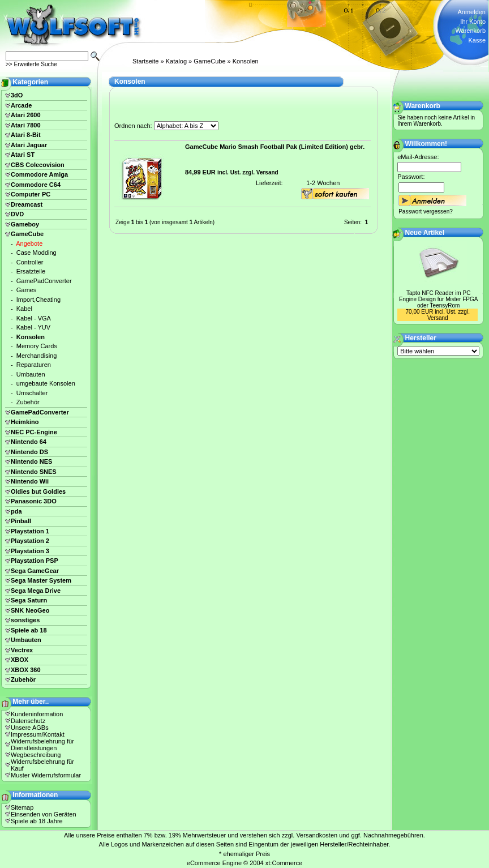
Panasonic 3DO (34, 501)
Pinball (21, 521)
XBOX (20, 660)
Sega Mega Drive (36, 591)
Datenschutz (28, 721)
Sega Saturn (29, 600)
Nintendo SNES (34, 472)
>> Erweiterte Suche (31, 64)
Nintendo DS (29, 452)
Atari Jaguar (29, 145)
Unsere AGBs (30, 728)
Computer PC (31, 194)
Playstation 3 (30, 551)
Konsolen (246, 61)
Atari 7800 (26, 125)
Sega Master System (41, 580)
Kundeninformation (37, 714)
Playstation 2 (30, 541)
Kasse (477, 40)
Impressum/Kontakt (38, 734)
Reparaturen (34, 365)
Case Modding (37, 253)
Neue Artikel (425, 233)
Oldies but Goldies (38, 491)
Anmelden (471, 12)
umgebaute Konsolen (46, 383)
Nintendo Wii (30, 481)
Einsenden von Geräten (44, 814)
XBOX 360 (26, 670)
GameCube (209, 61)
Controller (30, 262)
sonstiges (25, 620)
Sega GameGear (35, 571)
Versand (267, 172)
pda (16, 511)
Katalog (176, 61)
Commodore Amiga (39, 174)
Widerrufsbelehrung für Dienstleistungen (42, 745)
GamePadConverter (44, 281)
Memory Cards (37, 346)
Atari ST (23, 155)
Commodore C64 (36, 185)
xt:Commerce (284, 863)
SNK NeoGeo (30, 610)
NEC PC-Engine (34, 432)
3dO (17, 95)
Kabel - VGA (34, 318)
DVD (17, 214)
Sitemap (22, 807)
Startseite (145, 61)
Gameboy (25, 224)
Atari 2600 (26, 115)
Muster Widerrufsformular (46, 775)
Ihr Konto (473, 22)
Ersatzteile (31, 271)
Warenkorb (471, 31)
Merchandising (37, 356)
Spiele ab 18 (29, 630)
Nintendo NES (31, 461)
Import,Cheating (38, 300)
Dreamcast (27, 204)
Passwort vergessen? (426, 211)
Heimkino (25, 422)
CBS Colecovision (38, 165)
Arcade (21, 105)
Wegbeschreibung (36, 755)
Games (26, 290)
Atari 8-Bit (26, 135)
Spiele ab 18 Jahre (37, 821)
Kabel (24, 309)
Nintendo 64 (29, 442)
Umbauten (31, 374)
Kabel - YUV (33, 327)
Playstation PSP (35, 561)
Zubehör (28, 402)
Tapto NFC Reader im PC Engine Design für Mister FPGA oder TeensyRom (439, 299)
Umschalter (32, 393)
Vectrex (22, 650)
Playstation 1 (30, 531)
